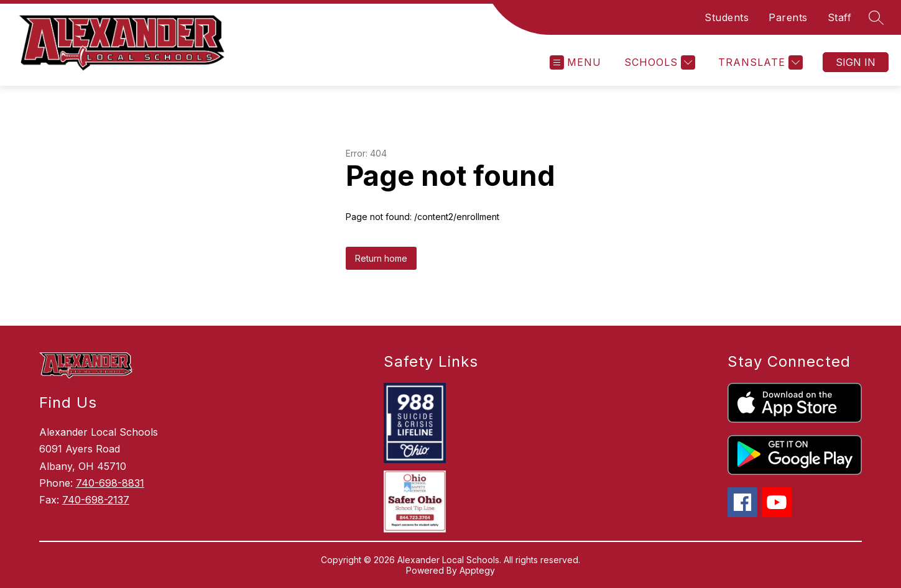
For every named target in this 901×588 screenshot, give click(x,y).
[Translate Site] (759, 62)
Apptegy (477, 570)
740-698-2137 (96, 500)
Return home (381, 258)
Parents (788, 17)
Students (727, 17)
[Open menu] (575, 62)
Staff (840, 17)
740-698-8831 (110, 483)
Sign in (856, 62)
